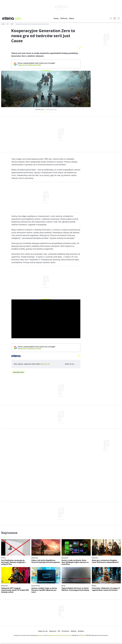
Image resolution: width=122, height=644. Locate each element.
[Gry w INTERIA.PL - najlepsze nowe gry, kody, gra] (18, 18)
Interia (3, 24)
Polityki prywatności (52, 635)
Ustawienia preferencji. (65, 635)
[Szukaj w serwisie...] (111, 18)
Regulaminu (40, 635)
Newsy (12, 24)
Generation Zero (18, 372)
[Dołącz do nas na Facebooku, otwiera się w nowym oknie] (76, 364)
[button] (56, 18)
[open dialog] (45, 364)
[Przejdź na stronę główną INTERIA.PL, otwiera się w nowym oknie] (8, 18)
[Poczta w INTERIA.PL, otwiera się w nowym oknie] (115, 18)
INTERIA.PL (82, 635)
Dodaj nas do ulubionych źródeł (36, 65)
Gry (8, 24)
